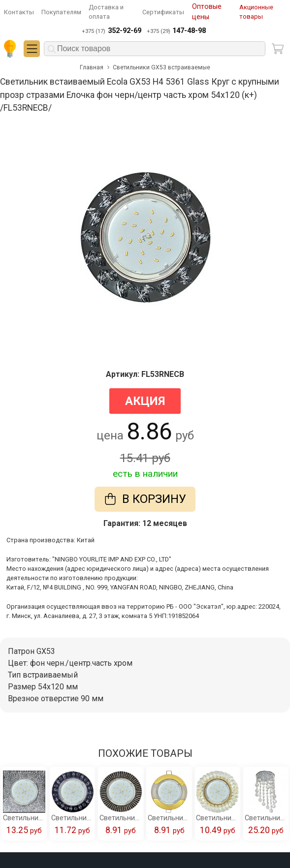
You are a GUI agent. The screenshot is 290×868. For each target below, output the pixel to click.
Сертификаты (163, 12)
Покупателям (61, 12)
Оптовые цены (207, 12)
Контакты (19, 12)
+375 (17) (111, 31)
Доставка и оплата (106, 12)
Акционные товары (256, 12)
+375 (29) (176, 31)
